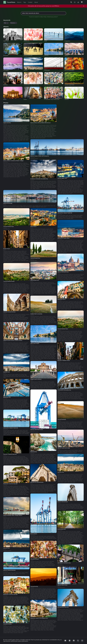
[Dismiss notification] (84, 6)
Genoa (32, 228)
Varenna (5, 124)
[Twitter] (78, 641)
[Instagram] (82, 641)
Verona (5, 313)
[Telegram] (70, 641)
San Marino (60, 564)
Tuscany (32, 180)
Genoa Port (33, 124)
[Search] (71, 2)
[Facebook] (74, 641)
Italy (6, 23)
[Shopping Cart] (82, 2)
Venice (5, 517)
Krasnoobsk (60, 531)
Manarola (13, 23)
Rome (4, 250)
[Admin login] (78, 2)
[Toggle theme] (75, 2)
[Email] (65, 641)
